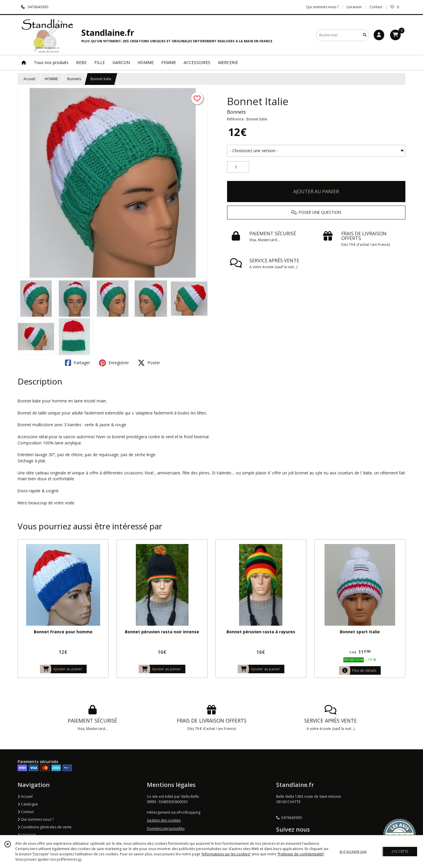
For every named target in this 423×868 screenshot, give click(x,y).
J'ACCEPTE (400, 851)
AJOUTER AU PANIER (316, 192)
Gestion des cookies (164, 820)
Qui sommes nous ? (36, 819)
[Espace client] (379, 35)
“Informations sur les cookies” (226, 854)
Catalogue (28, 804)
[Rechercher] (365, 35)
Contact (376, 7)
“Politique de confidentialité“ (301, 854)
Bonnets (74, 79)
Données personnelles (166, 828)
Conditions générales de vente (45, 827)
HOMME (51, 79)
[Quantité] (238, 167)
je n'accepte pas (353, 851)
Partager (78, 363)
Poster (149, 363)
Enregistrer (114, 363)
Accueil (29, 79)
